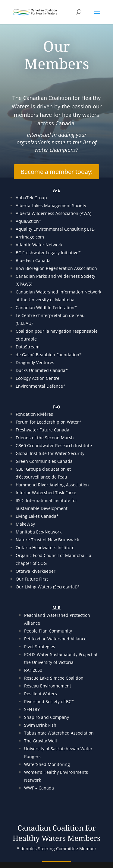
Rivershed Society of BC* (49, 701)
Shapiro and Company (47, 717)
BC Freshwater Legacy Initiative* (49, 253)
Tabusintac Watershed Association (59, 733)
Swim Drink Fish (40, 725)
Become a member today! (56, 172)
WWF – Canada (39, 788)
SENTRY (32, 709)
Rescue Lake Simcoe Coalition (54, 678)
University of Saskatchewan (52, 749)
